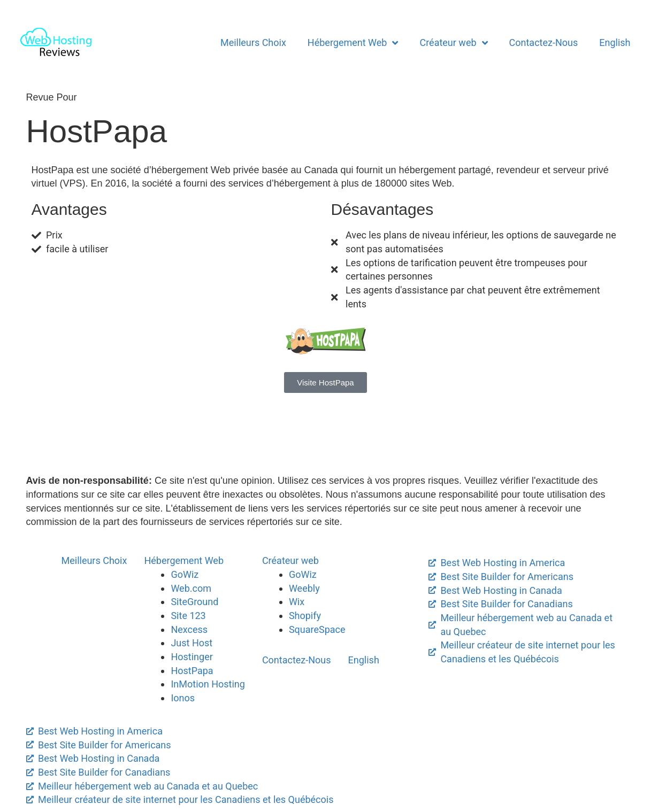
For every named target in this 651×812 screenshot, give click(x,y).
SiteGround (194, 602)
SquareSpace (317, 629)
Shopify (305, 616)
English (615, 42)
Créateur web (453, 43)
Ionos (183, 698)
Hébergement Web (353, 43)
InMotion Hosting (208, 684)
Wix (297, 602)
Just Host (192, 643)
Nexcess (189, 629)
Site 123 (188, 616)
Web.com (191, 588)
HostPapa (192, 671)
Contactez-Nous (544, 42)
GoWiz (185, 574)
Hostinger (192, 657)
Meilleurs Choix (253, 42)
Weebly (304, 588)
